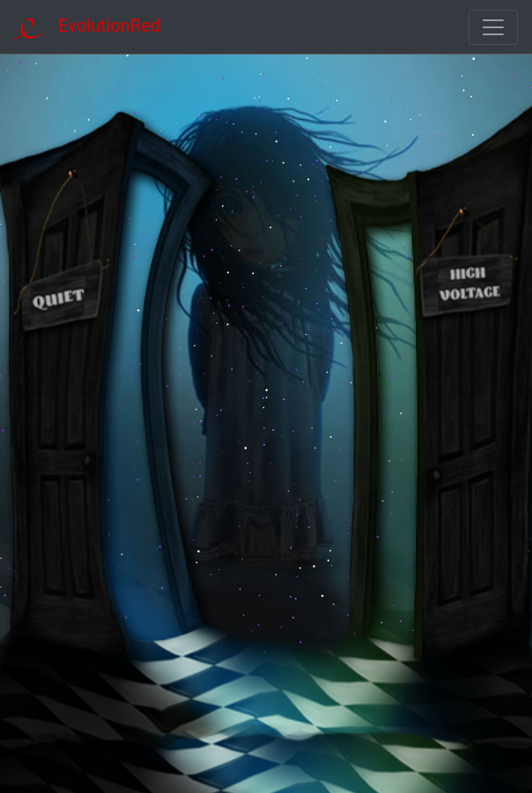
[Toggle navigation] (493, 27)
